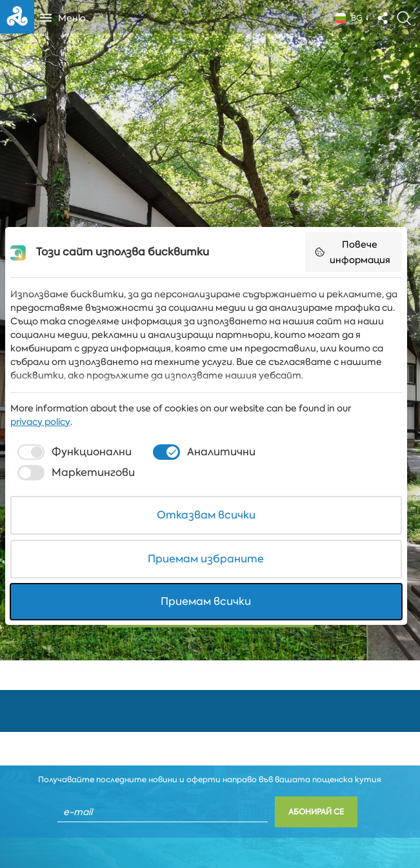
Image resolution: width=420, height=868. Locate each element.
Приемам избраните (210, 557)
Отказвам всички (210, 513)
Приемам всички (210, 599)
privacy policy (40, 440)
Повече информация (359, 270)
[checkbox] (73, 470)
